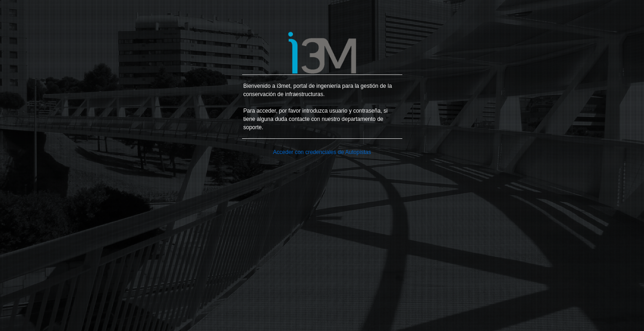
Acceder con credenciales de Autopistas (322, 152)
